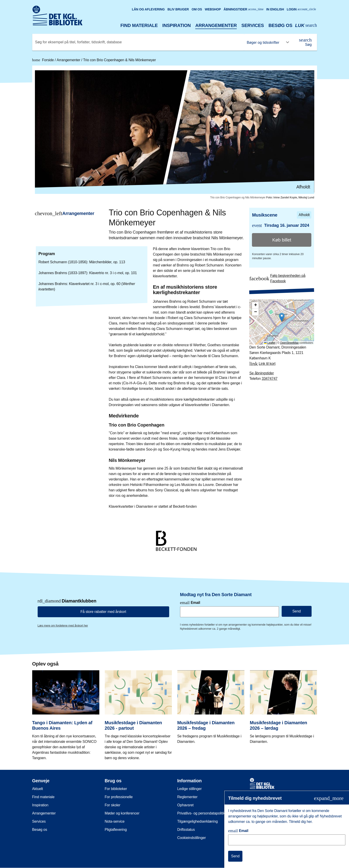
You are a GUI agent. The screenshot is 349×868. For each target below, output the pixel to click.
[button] (282, 317)
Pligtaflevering (116, 830)
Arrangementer (216, 25)
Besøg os (280, 25)
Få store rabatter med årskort (103, 612)
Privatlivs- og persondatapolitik (201, 813)
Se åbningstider (261, 373)
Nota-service (115, 821)
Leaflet (270, 343)
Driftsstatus (186, 830)
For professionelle (119, 797)
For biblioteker (116, 789)
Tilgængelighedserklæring (198, 821)
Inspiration (177, 25)
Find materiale (139, 25)
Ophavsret (185, 805)
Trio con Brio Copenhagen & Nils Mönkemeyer (119, 60)
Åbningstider (244, 9)
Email (190, 603)
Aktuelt (38, 789)
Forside (44, 60)
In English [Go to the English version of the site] (275, 9)
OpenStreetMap (289, 343)
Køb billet (282, 240)
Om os (197, 9)
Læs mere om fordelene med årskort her (63, 625)
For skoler (113, 805)
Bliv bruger (178, 9)
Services (253, 25)
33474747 (270, 379)
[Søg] (305, 42)
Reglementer (187, 797)
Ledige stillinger (190, 789)
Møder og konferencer (122, 813)
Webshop (213, 9)
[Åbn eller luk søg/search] (306, 26)
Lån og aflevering (148, 9)
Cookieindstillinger (192, 838)
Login (301, 9)
